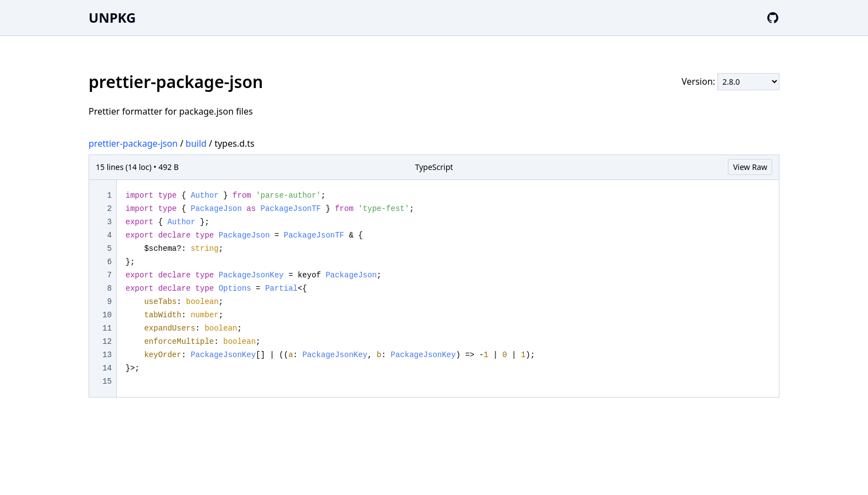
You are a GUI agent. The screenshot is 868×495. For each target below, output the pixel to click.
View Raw (750, 167)
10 (107, 315)
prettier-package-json (133, 143)
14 (107, 368)
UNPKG (112, 17)
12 (107, 342)
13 (107, 355)
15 (107, 381)
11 (107, 328)
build (196, 143)
